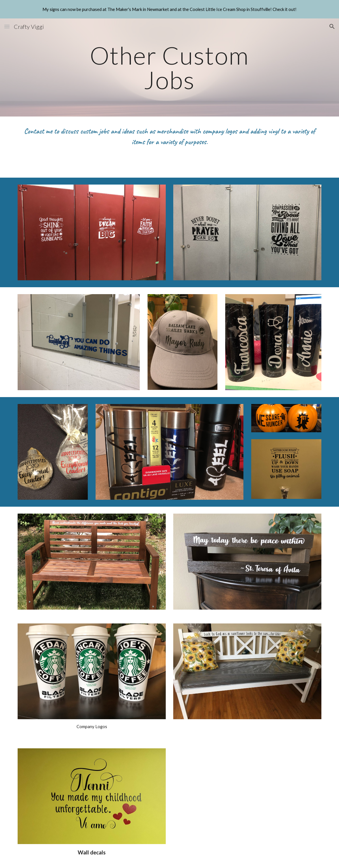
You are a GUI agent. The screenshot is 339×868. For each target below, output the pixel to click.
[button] (7, 26)
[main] (169, 68)
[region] (169, 9)
